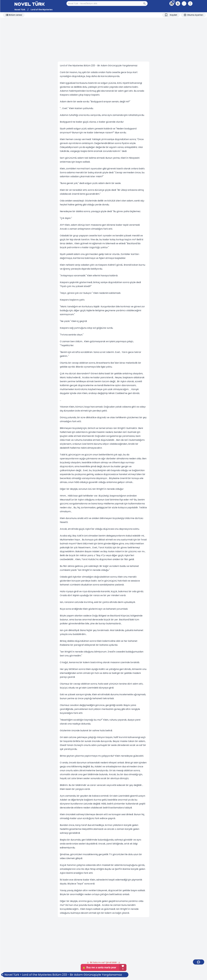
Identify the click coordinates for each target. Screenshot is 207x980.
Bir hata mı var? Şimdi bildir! (104, 962)
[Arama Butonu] (145, 4)
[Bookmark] (171, 15)
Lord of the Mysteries (42, 10)
